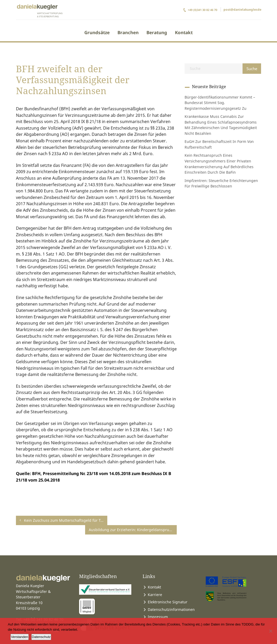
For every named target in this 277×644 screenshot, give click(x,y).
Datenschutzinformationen (171, 600)
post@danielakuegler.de (242, 10)
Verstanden (20, 637)
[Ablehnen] (270, 631)
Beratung (157, 32)
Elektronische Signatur (168, 593)
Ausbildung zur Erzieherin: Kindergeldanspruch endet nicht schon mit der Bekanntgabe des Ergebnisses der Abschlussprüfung (151, 520)
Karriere (155, 585)
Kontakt (184, 32)
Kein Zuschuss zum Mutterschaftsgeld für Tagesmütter (45, 520)
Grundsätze (97, 32)
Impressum (158, 607)
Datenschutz (41, 637)
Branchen (128, 32)
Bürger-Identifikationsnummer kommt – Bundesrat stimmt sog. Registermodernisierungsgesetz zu (220, 103)
